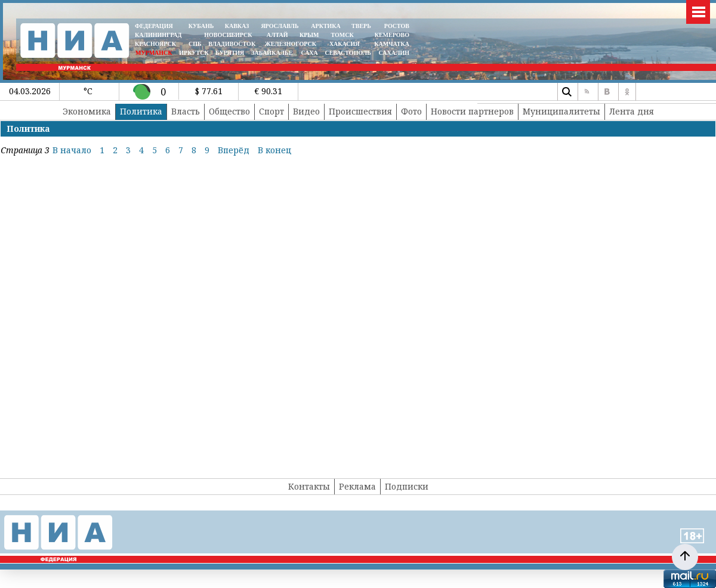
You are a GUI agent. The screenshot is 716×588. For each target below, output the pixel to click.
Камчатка (391, 44)
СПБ (195, 44)
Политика (141, 111)
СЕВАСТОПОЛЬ (348, 53)
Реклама (357, 486)
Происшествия (360, 111)
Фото (411, 111)
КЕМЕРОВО (392, 35)
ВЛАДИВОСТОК (232, 44)
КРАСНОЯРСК (155, 44)
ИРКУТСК (194, 53)
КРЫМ (309, 35)
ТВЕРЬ (361, 26)
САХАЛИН (394, 53)
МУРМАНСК (154, 53)
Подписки (407, 486)
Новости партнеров (472, 111)
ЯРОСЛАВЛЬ (280, 26)
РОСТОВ (397, 26)
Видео (306, 111)
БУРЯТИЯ (230, 53)
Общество (229, 111)
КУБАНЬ (201, 26)
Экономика (87, 111)
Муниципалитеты (561, 111)
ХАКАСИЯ (343, 44)
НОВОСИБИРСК (228, 35)
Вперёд (234, 150)
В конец (274, 150)
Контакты (309, 486)
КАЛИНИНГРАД (158, 35)
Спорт (271, 111)
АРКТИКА (326, 26)
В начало (72, 150)
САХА (309, 53)
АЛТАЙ (277, 35)
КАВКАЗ (237, 26)
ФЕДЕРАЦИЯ (154, 26)
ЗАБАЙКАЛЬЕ (273, 53)
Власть (186, 111)
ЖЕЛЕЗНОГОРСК (291, 44)
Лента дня (632, 111)
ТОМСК (344, 35)
